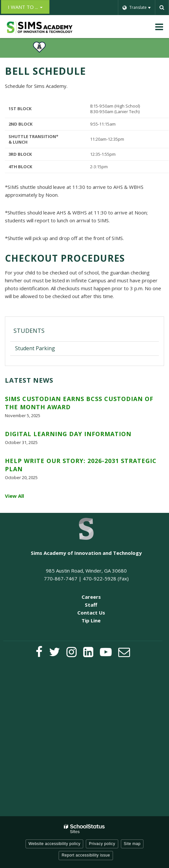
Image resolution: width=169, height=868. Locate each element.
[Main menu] (159, 27)
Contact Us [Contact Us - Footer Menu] (91, 613)
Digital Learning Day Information (68, 434)
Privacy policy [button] (102, 844)
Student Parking (35, 348)
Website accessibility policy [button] (55, 844)
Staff (91, 605)
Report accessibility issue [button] (86, 855)
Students (29, 331)
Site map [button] (132, 844)
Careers (91, 597)
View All (14, 496)
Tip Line (91, 620)
